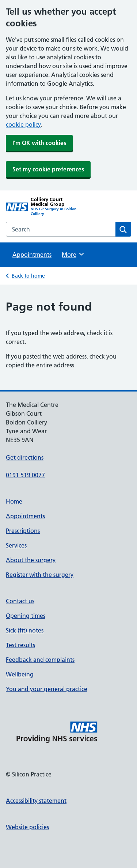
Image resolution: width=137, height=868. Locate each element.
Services (16, 545)
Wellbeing (20, 674)
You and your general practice (47, 689)
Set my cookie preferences (48, 169)
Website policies (27, 827)
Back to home (28, 276)
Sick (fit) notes (25, 630)
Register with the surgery (40, 575)
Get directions (25, 457)
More (73, 254)
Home (14, 501)
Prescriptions (23, 531)
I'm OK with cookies (39, 143)
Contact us (20, 601)
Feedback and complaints (40, 660)
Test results (20, 645)
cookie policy (23, 125)
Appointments (32, 255)
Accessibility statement (36, 801)
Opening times (26, 616)
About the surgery (31, 560)
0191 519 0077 (25, 475)
